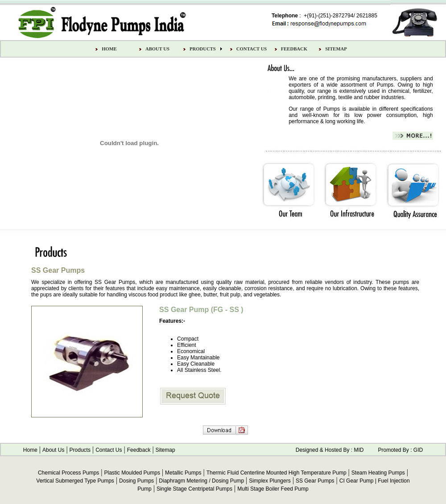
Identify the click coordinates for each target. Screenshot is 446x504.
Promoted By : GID (400, 450)
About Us (53, 450)
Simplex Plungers (270, 481)
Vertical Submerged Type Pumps (75, 481)
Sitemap (165, 450)
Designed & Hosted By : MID (330, 450)
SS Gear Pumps (315, 481)
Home (30, 450)
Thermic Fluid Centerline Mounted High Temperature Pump (277, 473)
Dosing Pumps (136, 481)
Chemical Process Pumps (68, 473)
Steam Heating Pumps (378, 473)
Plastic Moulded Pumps (132, 473)
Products (80, 450)
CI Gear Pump (357, 481)
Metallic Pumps (183, 473)
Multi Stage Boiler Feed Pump (273, 489)
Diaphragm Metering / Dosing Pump (201, 481)
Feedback (139, 450)
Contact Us (109, 450)
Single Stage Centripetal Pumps (194, 489)
